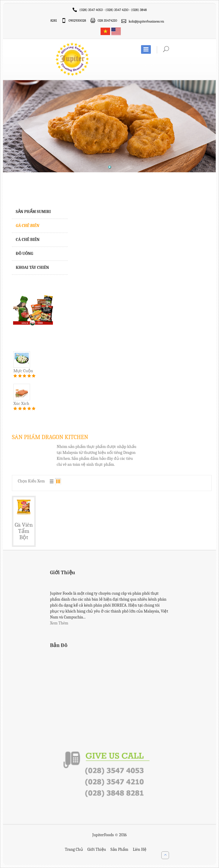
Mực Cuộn (23, 371)
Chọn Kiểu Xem (31, 481)
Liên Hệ (140, 849)
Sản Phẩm (119, 849)
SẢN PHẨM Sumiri (33, 212)
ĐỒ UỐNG (25, 254)
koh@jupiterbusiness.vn (146, 21)
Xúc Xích (21, 403)
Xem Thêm (59, 623)
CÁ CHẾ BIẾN (28, 240)
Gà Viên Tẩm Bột (24, 531)
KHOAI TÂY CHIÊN (32, 267)
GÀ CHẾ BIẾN (28, 226)
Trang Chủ (74, 849)
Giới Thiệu (97, 849)
